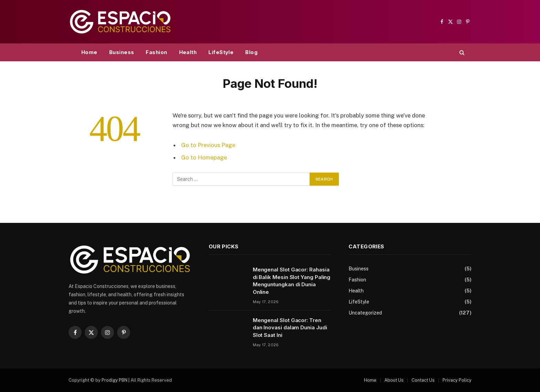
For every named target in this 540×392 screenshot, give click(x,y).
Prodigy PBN (115, 380)
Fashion (156, 52)
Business (122, 52)
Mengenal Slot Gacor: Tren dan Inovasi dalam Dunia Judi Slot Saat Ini (290, 328)
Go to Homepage (204, 157)
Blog (251, 52)
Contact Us (423, 380)
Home (89, 52)
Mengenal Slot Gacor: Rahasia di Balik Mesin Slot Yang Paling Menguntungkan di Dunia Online (292, 281)
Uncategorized (365, 313)
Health (188, 52)
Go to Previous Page (208, 145)
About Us (394, 380)
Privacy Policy (457, 380)
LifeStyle (221, 52)
